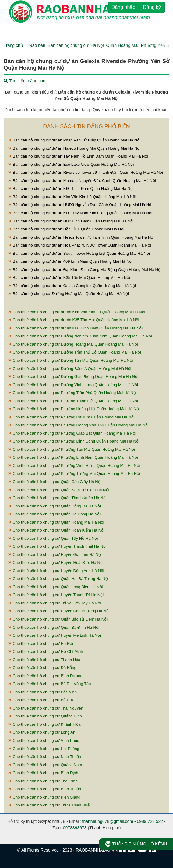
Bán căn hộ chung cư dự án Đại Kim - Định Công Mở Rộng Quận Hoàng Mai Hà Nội (85, 270)
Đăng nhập (123, 7)
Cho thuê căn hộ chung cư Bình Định (43, 773)
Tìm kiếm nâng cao (25, 81)
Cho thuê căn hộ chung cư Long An (42, 732)
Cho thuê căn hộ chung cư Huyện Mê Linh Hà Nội (55, 635)
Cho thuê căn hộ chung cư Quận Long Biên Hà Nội (55, 587)
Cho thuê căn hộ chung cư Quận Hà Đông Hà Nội (54, 514)
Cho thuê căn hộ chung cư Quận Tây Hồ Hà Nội (53, 538)
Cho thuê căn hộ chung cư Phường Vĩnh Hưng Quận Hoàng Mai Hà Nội (74, 466)
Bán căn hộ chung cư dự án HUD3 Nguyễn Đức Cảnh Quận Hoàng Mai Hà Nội (80, 205)
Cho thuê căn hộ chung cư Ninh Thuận (45, 757)
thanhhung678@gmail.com (108, 821)
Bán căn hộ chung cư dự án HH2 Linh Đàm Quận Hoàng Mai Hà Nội (71, 221)
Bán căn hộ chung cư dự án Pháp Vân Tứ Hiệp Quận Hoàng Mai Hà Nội (74, 140)
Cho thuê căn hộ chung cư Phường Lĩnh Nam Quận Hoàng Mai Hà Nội (73, 457)
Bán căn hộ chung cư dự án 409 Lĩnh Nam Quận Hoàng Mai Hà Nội (70, 261)
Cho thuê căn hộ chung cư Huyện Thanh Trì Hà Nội (56, 595)
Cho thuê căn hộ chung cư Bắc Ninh (42, 692)
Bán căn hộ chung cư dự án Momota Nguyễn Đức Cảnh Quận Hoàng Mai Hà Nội (82, 181)
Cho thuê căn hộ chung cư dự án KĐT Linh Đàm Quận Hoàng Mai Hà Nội (75, 328)
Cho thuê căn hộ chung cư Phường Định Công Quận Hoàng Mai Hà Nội (74, 441)
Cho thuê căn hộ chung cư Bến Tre (41, 700)
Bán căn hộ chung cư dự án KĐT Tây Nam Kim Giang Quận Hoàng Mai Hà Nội (80, 213)
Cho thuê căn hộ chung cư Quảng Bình (45, 716)
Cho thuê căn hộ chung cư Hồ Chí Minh (46, 651)
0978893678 (75, 828)
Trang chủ (13, 45)
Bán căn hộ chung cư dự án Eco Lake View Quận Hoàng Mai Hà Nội (71, 164)
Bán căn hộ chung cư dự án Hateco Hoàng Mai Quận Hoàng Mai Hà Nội (74, 148)
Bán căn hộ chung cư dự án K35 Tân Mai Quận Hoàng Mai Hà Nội (69, 277)
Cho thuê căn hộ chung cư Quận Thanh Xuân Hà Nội (57, 498)
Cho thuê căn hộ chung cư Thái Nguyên (46, 708)
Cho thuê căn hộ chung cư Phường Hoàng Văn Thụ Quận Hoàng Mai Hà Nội (78, 425)
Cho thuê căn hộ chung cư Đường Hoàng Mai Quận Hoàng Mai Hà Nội (73, 344)
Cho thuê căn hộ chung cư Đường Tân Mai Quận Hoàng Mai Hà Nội (71, 360)
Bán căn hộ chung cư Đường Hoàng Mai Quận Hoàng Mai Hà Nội (69, 294)
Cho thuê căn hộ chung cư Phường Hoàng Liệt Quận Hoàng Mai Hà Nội (74, 409)
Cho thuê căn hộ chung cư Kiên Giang (44, 797)
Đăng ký (152, 7)
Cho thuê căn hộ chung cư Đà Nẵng (42, 668)
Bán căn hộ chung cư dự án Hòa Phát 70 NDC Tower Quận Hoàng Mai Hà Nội (80, 245)
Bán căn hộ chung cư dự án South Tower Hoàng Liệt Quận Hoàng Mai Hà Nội (79, 253)
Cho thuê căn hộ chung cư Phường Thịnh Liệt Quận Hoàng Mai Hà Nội (73, 401)
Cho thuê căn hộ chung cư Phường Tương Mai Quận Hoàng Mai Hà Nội (74, 473)
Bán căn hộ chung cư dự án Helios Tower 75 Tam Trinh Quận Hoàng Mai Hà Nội (81, 237)
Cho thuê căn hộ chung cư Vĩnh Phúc (44, 740)
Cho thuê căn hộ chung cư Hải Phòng (44, 749)
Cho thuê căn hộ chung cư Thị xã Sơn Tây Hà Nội (55, 603)
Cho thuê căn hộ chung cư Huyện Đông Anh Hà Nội (56, 571)
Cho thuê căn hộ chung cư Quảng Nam (45, 765)
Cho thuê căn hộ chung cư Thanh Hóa (44, 660)
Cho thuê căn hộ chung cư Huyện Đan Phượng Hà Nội (59, 611)
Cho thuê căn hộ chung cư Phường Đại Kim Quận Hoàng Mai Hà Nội (71, 417)
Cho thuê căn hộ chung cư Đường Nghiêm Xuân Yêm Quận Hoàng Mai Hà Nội (80, 336)
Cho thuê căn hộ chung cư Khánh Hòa (44, 724)
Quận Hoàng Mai (122, 45)
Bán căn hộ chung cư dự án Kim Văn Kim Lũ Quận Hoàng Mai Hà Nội (72, 197)
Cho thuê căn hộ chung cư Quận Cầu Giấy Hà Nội (55, 482)
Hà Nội (97, 45)
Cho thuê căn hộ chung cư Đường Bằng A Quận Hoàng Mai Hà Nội (70, 369)
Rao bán (37, 45)
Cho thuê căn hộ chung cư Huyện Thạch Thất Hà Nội (57, 546)
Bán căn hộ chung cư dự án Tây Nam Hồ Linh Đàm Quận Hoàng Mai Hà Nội (78, 156)
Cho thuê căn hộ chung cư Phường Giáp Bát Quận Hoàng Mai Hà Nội (72, 433)
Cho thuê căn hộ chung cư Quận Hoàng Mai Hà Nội (56, 522)
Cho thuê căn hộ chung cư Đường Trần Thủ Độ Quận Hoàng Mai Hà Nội (75, 352)
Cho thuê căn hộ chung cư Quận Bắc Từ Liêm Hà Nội (58, 619)
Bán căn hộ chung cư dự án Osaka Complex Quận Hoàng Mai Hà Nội (72, 286)
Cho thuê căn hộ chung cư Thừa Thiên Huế (49, 805)
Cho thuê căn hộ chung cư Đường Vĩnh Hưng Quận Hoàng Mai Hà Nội (73, 385)
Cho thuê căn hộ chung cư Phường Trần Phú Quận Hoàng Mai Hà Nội (72, 393)
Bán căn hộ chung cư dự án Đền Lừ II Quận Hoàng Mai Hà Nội (66, 229)
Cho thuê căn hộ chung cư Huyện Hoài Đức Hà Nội (56, 562)
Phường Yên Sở (156, 45)
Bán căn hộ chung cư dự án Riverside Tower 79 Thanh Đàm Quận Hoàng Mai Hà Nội (86, 172)
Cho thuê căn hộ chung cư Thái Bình (43, 781)
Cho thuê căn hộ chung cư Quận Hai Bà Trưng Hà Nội (58, 579)
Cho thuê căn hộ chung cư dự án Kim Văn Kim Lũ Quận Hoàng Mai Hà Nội (77, 312)
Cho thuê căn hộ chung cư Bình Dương (45, 676)
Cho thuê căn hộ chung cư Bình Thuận (45, 789)
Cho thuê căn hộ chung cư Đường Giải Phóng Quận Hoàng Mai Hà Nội (73, 377)
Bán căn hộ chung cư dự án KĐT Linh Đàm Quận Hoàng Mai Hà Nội (71, 189)
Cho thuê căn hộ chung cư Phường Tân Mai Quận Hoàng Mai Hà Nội (72, 449)
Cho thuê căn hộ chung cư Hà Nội (41, 644)
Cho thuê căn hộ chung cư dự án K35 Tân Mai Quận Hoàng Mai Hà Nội (74, 320)
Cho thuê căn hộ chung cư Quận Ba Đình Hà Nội (54, 627)
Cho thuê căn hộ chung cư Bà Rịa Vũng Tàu (49, 684)
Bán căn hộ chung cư (68, 45)
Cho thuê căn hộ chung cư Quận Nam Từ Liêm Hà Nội (59, 490)
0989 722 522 (150, 821)
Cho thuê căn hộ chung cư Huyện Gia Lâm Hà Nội (55, 555)
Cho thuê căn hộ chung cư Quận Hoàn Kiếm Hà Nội (56, 530)
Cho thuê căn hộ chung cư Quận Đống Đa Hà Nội (55, 506)
